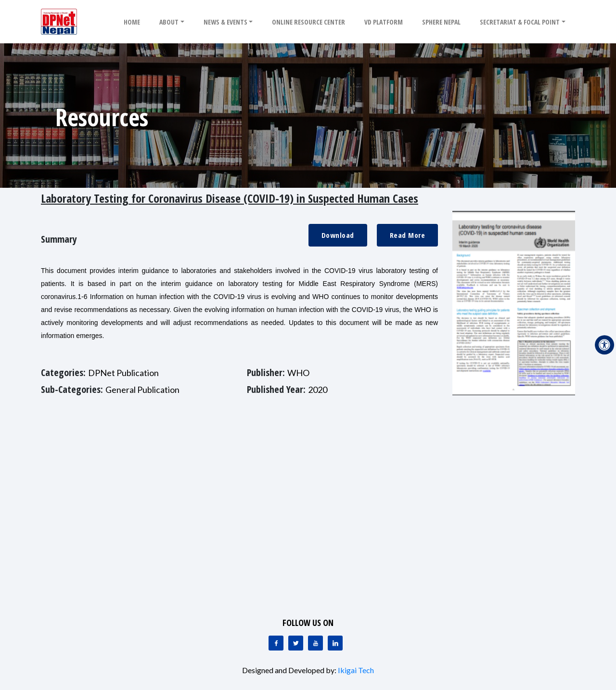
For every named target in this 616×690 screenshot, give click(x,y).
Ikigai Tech (356, 670)
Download (338, 235)
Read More (408, 235)
